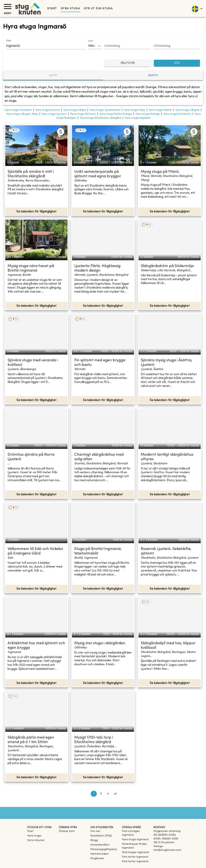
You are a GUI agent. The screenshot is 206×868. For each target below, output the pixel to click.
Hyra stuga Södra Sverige (116, 114)
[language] (197, 9)
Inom (91, 41)
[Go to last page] (115, 794)
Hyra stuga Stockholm (177, 114)
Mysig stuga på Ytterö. (160, 172)
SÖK (177, 63)
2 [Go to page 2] (101, 794)
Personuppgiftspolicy (104, 849)
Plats (9, 41)
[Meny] (8, 7)
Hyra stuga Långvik (187, 110)
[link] (136, 835)
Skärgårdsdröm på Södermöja (167, 266)
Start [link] (52, 9)
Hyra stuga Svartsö (48, 110)
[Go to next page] (108, 794)
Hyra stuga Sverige (148, 114)
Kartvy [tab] (153, 75)
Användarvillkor (100, 845)
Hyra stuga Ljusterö (54, 114)
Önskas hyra (67, 831)
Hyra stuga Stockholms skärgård (100, 118)
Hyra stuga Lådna (75, 110)
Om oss (95, 831)
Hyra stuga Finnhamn (18, 110)
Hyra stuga (70, 9)
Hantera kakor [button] (100, 854)
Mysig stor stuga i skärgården (100, 643)
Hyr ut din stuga (98, 9)
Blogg (94, 840)
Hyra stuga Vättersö (83, 114)
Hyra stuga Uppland (137, 118)
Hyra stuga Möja (135, 110)
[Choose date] (128, 46)
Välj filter (128, 63)
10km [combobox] (91, 46)
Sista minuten (36, 840)
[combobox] (43, 46)
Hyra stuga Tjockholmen (105, 110)
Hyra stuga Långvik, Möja (22, 114)
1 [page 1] (94, 794)
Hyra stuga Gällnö (160, 110)
